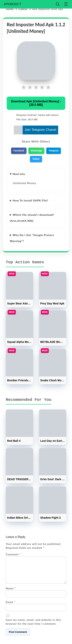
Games (23, 9)
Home (10, 9)
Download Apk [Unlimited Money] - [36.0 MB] (36, 103)
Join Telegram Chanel (35, 130)
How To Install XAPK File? (31, 200)
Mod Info (19, 174)
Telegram (54, 151)
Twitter (36, 159)
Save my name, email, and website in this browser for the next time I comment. (33, 626)
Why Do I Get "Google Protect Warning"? (32, 238)
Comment (13, 554)
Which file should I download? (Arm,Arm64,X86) (32, 218)
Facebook (19, 151)
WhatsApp (36, 151)
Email (11, 607)
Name (11, 593)
